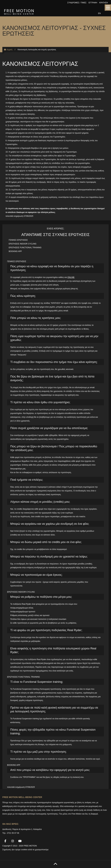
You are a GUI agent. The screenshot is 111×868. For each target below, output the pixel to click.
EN (99, 13)
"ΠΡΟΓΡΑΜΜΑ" (29, 777)
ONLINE (71, 277)
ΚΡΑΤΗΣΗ (104, 3)
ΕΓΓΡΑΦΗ (93, 3)
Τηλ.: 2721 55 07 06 (11, 833)
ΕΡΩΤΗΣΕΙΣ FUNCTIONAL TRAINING (25, 248)
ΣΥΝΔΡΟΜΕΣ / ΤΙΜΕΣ (77, 3)
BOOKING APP (15, 251)
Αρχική (8, 50)
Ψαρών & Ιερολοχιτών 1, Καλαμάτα (27, 829)
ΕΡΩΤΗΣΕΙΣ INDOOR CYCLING (23, 244)
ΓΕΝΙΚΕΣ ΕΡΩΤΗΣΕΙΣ (18, 240)
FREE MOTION (19, 11)
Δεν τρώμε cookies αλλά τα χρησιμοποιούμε (30, 850)
